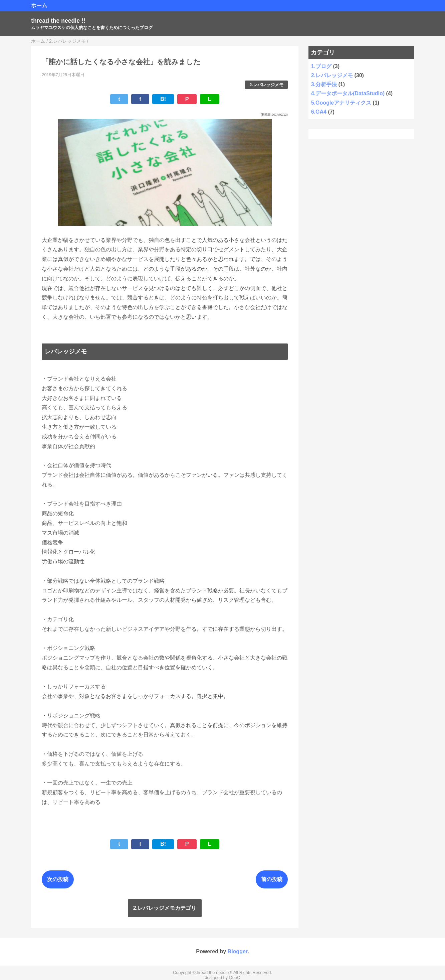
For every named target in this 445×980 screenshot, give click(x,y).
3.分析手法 (324, 84)
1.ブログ (321, 66)
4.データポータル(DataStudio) (348, 93)
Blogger (238, 951)
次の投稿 (58, 879)
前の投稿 (272, 879)
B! (163, 99)
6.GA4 (319, 112)
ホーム (39, 6)
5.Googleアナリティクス (341, 103)
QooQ (235, 977)
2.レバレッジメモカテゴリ (165, 908)
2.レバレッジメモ (266, 85)
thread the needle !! (58, 21)
